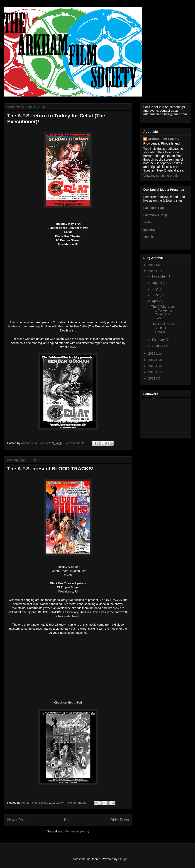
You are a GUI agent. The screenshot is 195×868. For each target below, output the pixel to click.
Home (69, 820)
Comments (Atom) (77, 831)
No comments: (76, 443)
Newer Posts (17, 820)
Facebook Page (154, 208)
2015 (152, 353)
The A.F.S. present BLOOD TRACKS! (50, 469)
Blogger (123, 859)
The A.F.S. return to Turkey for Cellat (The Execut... (163, 312)
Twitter (148, 222)
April (156, 301)
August (157, 283)
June (156, 295)
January (158, 346)
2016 (152, 271)
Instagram (150, 230)
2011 (152, 378)
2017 (152, 265)
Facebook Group (155, 215)
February (159, 340)
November (160, 276)
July (155, 289)
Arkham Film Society (164, 139)
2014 (152, 360)
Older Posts (120, 820)
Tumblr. (149, 237)
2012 (152, 372)
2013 (152, 366)
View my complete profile (161, 176)
